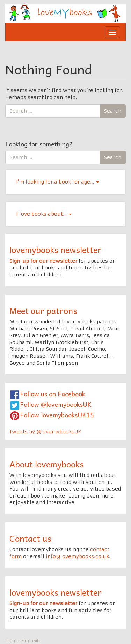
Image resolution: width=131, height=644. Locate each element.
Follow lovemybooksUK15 (57, 415)
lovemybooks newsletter (56, 249)
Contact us (30, 538)
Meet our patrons (43, 310)
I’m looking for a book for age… (57, 182)
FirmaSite (31, 641)
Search (113, 111)
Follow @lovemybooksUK (56, 404)
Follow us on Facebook (53, 394)
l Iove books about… (44, 214)
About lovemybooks (47, 464)
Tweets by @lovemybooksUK (45, 432)
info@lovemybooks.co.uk (77, 556)
